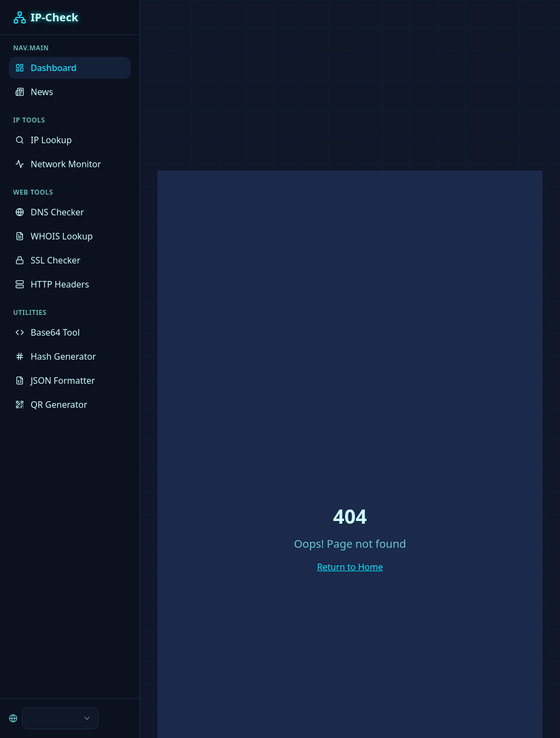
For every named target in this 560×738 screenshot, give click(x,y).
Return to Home (350, 567)
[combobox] (60, 718)
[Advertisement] (280, 77)
